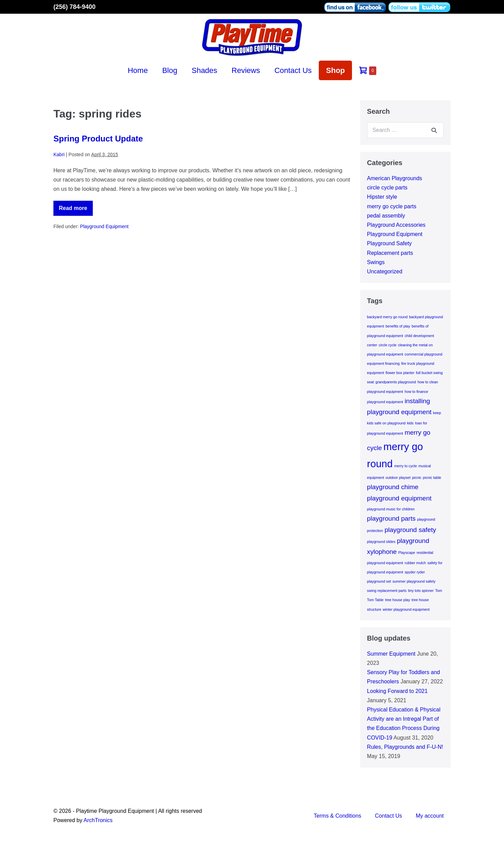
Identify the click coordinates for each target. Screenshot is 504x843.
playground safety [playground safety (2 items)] (410, 530)
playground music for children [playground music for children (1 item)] (391, 509)
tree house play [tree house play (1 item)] (398, 600)
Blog (170, 70)
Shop (335, 70)
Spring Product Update (98, 139)
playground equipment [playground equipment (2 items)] (399, 498)
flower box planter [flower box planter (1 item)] (400, 373)
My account (430, 816)
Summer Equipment (391, 654)
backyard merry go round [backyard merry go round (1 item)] (387, 317)
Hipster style (382, 197)
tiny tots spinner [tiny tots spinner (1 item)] (421, 591)
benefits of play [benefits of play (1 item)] (398, 326)
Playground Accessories (396, 225)
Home (138, 70)
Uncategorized (385, 271)
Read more (76, 210)
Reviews (246, 70)
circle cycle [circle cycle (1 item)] (388, 345)
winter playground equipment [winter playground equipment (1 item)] (406, 609)
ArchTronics (98, 820)
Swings (376, 262)
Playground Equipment (104, 226)
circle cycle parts (387, 188)
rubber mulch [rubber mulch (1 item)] (415, 563)
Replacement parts (390, 253)
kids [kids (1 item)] (410, 423)
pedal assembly (386, 216)
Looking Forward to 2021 (397, 691)
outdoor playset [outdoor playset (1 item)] (398, 478)
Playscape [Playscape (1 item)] (407, 553)
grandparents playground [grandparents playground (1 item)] (396, 382)
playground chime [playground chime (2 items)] (393, 487)
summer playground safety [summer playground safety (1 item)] (414, 581)
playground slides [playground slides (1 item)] (381, 542)
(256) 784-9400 (74, 7)
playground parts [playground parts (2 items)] (391, 518)
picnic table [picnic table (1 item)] (432, 478)
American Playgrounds (395, 178)
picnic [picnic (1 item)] (417, 478)
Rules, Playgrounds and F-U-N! (405, 747)
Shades (205, 70)
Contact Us (293, 70)
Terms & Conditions (337, 816)
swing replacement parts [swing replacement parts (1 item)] (387, 591)
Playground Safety (389, 243)
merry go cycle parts (392, 206)
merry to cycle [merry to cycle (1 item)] (405, 466)
